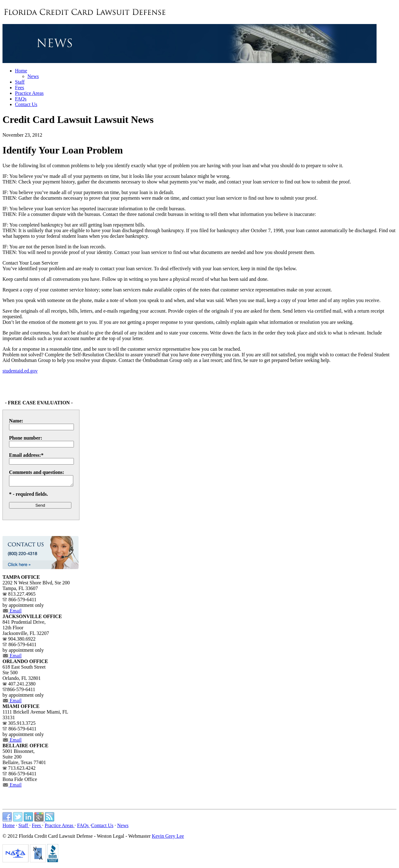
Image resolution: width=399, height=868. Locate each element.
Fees (37, 827)
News (33, 76)
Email (12, 613)
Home (9, 827)
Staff (24, 827)
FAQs (83, 827)
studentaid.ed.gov (20, 371)
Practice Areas (60, 827)
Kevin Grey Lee (168, 838)
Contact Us (102, 827)
